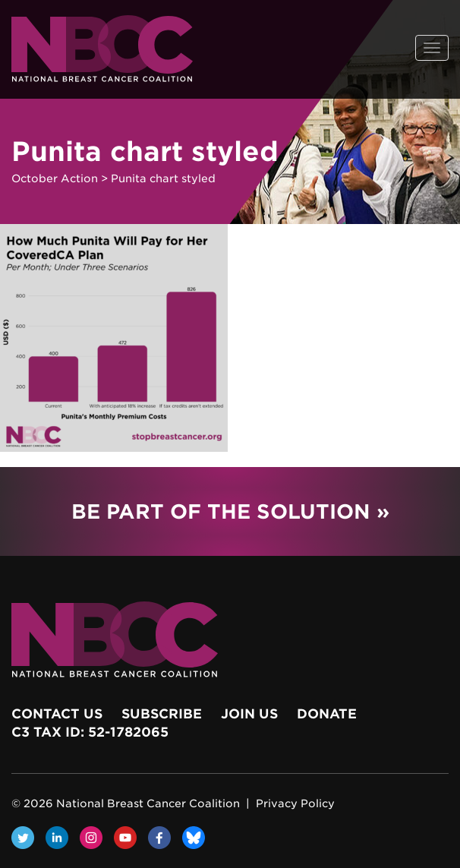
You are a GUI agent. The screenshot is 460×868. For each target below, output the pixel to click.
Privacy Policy (295, 803)
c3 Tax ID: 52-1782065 (90, 732)
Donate (327, 714)
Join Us (249, 714)
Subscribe (162, 714)
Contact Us (57, 714)
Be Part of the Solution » (230, 511)
